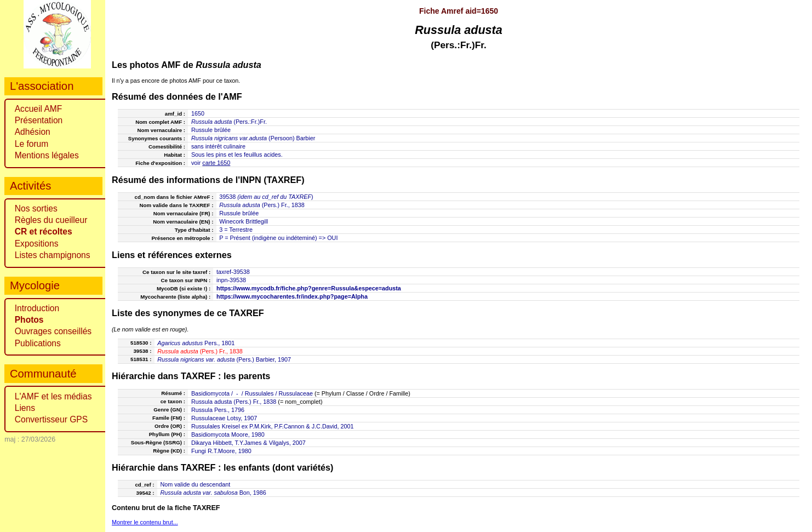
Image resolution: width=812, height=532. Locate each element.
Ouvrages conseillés (53, 331)
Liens (25, 408)
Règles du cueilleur (51, 220)
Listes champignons (53, 255)
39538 (227, 197)
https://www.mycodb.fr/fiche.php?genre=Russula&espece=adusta (309, 288)
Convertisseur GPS (51, 419)
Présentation (39, 120)
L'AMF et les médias (53, 396)
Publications (38, 343)
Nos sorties (36, 208)
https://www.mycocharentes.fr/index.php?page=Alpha (292, 296)
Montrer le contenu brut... (145, 522)
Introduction (37, 308)
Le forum (32, 144)
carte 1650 (216, 163)
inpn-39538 (231, 280)
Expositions (37, 244)
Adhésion (33, 132)
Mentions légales (47, 155)
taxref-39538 (233, 272)
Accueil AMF (39, 109)
